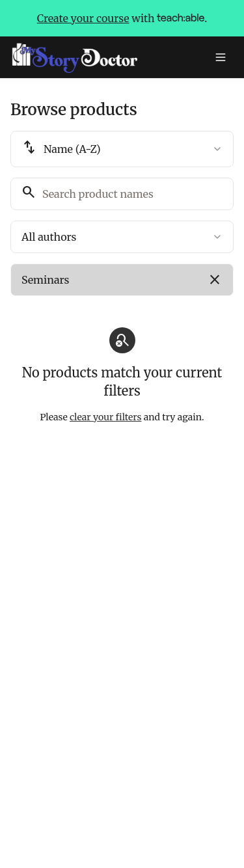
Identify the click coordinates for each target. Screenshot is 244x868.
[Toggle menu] (221, 57)
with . (122, 18)
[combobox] (122, 149)
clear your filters (105, 417)
